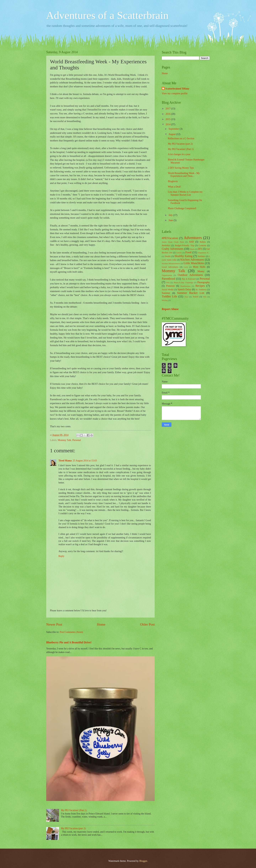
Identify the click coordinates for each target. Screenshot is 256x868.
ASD (191, 242)
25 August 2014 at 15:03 (85, 461)
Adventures (193, 238)
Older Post (147, 624)
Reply (61, 556)
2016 (168, 114)
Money (201, 271)
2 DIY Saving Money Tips (181, 168)
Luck (186, 267)
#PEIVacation (170, 238)
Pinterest (170, 286)
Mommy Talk (64, 440)
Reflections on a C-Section (181, 138)
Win (205, 297)
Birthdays (166, 245)
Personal (77, 440)
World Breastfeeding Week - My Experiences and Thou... (184, 175)
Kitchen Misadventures (171, 263)
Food (188, 252)
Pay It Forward (189, 279)
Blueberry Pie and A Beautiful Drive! (69, 642)
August (172, 134)
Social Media (168, 290)
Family (179, 253)
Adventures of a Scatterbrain (107, 15)
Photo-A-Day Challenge (183, 282)
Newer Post (54, 624)
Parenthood (168, 279)
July (171, 215)
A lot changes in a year (179, 154)
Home (101, 624)
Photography (203, 282)
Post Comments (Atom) (71, 632)
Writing (165, 300)
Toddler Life (169, 296)
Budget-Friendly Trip (185, 245)
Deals (192, 249)
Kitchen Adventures (192, 260)
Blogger (143, 861)
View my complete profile (175, 93)
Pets (168, 282)
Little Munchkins (194, 263)
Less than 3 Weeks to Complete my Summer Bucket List (185, 193)
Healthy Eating (184, 256)
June (171, 220)
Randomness (185, 286)
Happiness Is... (204, 253)
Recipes (200, 286)
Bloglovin (173, 181)
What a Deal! (174, 187)
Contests (202, 245)
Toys (186, 297)
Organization (167, 275)
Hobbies (201, 256)
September (174, 129)
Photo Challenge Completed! (182, 208)
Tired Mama (65, 461)
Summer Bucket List (191, 293)
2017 (168, 109)
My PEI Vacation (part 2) (73, 828)
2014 (168, 124)
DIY (200, 249)
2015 (168, 119)
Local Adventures (170, 267)
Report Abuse (170, 309)
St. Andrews (201, 290)
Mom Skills (199, 267)
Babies (203, 242)
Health (168, 256)
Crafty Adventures (173, 249)
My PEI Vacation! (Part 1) (74, 810)
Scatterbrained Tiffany (177, 89)
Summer (166, 293)
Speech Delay (184, 289)
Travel (196, 297)
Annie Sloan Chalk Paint (173, 242)
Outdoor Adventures (190, 275)
